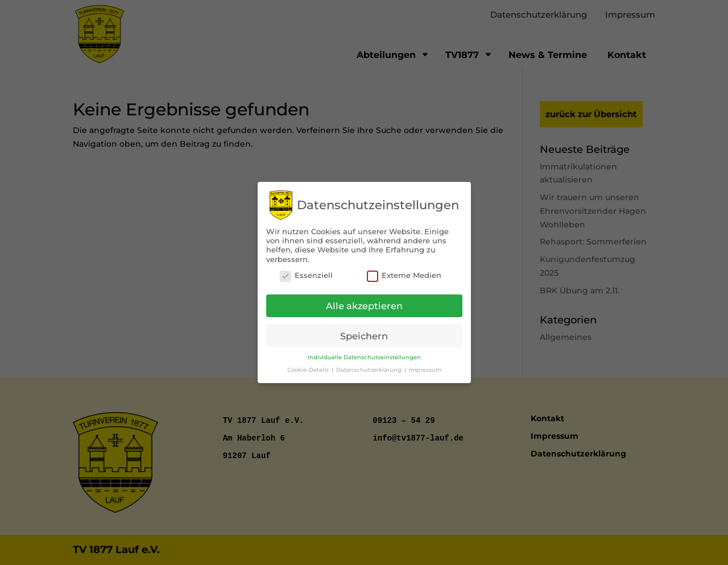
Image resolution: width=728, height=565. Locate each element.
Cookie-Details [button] (309, 367)
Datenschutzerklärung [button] (370, 367)
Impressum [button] (425, 367)
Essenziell (306, 273)
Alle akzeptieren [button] (364, 304)
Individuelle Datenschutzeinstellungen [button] (364, 356)
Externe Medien (404, 273)
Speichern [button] (364, 334)
